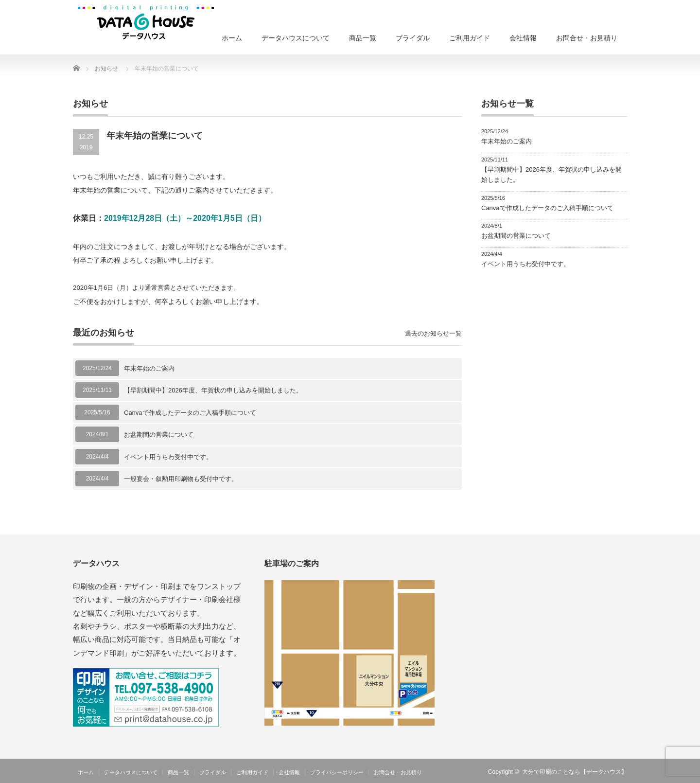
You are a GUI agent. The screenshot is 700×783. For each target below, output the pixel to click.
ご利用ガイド (470, 38)
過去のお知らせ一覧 (433, 333)
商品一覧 (363, 38)
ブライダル (413, 38)
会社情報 (523, 38)
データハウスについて (296, 38)
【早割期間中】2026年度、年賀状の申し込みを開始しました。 (213, 390)
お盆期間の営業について (159, 435)
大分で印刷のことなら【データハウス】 (575, 772)
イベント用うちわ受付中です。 (168, 457)
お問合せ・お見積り (587, 38)
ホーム (232, 38)
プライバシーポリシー (337, 772)
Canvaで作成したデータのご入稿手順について (190, 413)
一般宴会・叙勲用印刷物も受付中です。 (181, 479)
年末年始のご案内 (149, 368)
